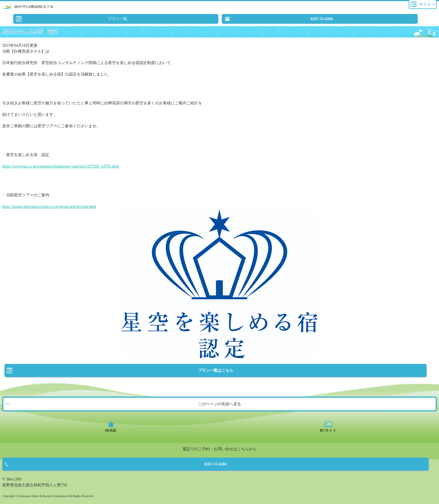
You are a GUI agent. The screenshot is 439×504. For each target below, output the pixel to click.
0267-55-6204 (322, 19)
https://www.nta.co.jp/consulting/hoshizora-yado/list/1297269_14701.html (61, 166)
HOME (111, 431)
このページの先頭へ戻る (219, 404)
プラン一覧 (118, 19)
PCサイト (328, 431)
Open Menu (423, 4)
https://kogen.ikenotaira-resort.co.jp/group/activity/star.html (49, 207)
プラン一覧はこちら (216, 370)
